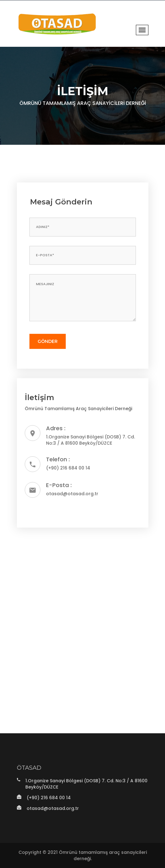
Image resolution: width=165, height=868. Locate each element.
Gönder (48, 341)
